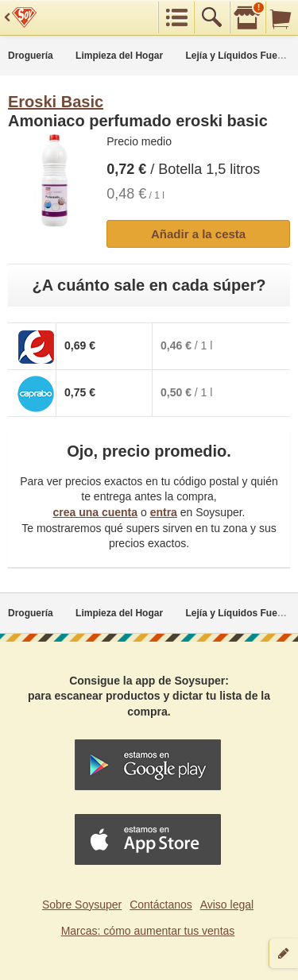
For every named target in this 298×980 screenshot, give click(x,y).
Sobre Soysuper (82, 905)
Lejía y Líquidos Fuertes (240, 56)
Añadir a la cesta (198, 234)
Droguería (31, 56)
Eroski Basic (56, 102)
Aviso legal (227, 905)
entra (164, 512)
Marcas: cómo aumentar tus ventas (148, 931)
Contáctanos (161, 905)
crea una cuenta (95, 512)
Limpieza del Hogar (119, 56)
